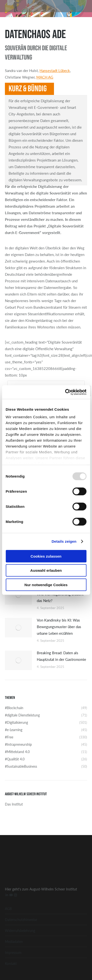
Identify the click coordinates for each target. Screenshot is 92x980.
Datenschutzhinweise (21, 919)
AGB (8, 909)
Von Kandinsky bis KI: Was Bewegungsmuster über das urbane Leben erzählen (59, 627)
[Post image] (18, 595)
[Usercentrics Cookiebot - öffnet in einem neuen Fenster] (66, 392)
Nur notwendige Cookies (46, 585)
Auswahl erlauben (46, 570)
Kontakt (11, 963)
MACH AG (45, 77)
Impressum (13, 952)
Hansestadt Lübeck (55, 70)
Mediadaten (14, 941)
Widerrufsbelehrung (20, 930)
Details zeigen (64, 541)
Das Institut (14, 804)
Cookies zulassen (46, 556)
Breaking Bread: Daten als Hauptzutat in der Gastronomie (61, 656)
